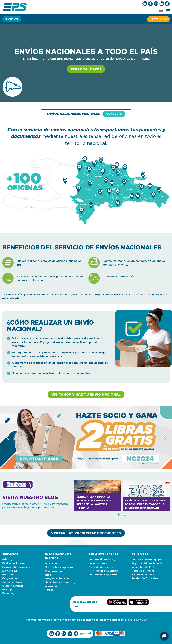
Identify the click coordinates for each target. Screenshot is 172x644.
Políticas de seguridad (103, 575)
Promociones (54, 571)
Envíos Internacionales (17, 567)
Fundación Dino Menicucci (148, 578)
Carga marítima (12, 582)
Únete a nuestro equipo (147, 560)
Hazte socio (158, 19)
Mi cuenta (12, 19)
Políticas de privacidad (103, 571)
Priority (7, 560)
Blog (48, 575)
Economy (8, 593)
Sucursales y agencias (59, 567)
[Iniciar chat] (164, 636)
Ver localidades (86, 69)
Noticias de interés (143, 571)
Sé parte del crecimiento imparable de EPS (147, 565)
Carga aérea (10, 578)
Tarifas (49, 590)
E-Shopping (10, 571)
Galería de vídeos (143, 575)
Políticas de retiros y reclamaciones (102, 562)
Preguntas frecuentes (59, 579)
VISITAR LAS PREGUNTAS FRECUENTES (86, 533)
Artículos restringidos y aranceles (61, 584)
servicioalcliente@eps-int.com (90, 620)
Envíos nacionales (14, 563)
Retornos (8, 575)
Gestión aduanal (13, 586)
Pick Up (7, 590)
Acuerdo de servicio (101, 567)
